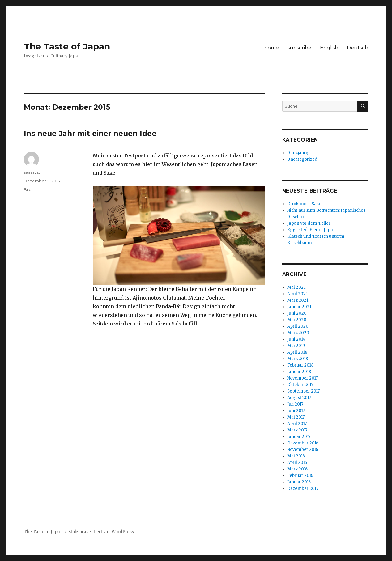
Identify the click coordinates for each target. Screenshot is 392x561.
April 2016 (297, 463)
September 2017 (303, 391)
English (329, 48)
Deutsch (358, 48)
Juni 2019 (296, 339)
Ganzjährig (298, 153)
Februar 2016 (300, 476)
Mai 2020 (297, 320)
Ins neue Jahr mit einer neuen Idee (90, 134)
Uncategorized (302, 159)
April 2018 (297, 352)
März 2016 (297, 469)
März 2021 (298, 300)
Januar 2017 (299, 437)
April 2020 (298, 326)
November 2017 (303, 378)
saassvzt (32, 172)
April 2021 (297, 294)
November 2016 (303, 450)
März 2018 (298, 359)
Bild (28, 189)
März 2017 (297, 430)
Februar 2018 (300, 365)
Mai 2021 (296, 287)
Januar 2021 (299, 307)
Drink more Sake (304, 204)
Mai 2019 (296, 346)
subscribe (299, 48)
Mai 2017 (296, 417)
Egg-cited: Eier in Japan (311, 230)
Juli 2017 (295, 404)
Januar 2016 (299, 482)
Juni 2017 (296, 411)
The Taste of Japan (67, 46)
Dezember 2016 (303, 443)
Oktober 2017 (300, 385)
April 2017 (297, 424)
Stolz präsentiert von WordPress (101, 532)
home (272, 48)
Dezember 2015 (303, 489)
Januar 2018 (299, 372)
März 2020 (298, 333)
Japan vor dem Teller (309, 223)
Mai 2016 (296, 456)
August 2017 (299, 398)
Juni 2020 (297, 313)
